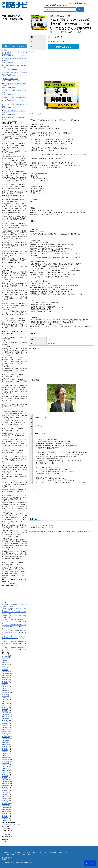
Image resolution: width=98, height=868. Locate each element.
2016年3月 (5, 821)
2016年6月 (5, 815)
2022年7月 (5, 679)
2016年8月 (5, 811)
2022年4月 (5, 685)
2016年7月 (5, 813)
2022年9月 (5, 675)
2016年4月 (5, 819)
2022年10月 (5, 674)
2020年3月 (5, 731)
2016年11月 (5, 806)
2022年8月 (5, 677)
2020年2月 (5, 733)
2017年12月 (5, 782)
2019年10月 (5, 741)
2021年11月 (5, 694)
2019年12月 (5, 737)
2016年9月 (5, 809)
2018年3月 (5, 776)
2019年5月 (5, 750)
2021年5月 (5, 705)
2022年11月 (5, 672)
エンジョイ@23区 (16, 81)
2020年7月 (5, 724)
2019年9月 (5, 742)
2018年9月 (5, 765)
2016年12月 (5, 804)
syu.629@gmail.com (41, 426)
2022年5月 (5, 683)
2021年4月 (5, 707)
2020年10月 (5, 718)
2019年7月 (5, 746)
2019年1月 (5, 757)
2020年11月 (5, 716)
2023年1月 (5, 670)
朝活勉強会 (14, 87)
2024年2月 (5, 662)
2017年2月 (5, 800)
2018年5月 (5, 772)
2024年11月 (5, 655)
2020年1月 (5, 735)
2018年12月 (5, 759)
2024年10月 (5, 657)
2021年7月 (5, 702)
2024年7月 (5, 659)
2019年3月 (5, 754)
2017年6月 (5, 793)
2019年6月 (5, 748)
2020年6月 (5, 726)
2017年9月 (5, 787)
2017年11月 (5, 783)
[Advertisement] (15, 32)
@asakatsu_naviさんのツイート (11, 825)
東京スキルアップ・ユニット (18, 56)
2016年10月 (5, 808)
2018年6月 (5, 770)
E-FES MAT (14, 114)
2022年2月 (5, 689)
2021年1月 (5, 713)
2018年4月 (5, 774)
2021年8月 (5, 700)
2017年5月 (5, 795)
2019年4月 (5, 752)
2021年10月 (5, 696)
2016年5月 (5, 817)
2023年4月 (5, 666)
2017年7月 (5, 791)
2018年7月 (5, 769)
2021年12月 (5, 692)
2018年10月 (5, 763)
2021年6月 (5, 703)
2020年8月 (5, 722)
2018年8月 (5, 767)
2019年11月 (5, 739)
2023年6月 (5, 664)
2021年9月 (5, 698)
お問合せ (5, 860)
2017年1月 (5, 802)
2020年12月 (5, 715)
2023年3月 (5, 668)
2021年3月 (5, 709)
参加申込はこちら (64, 47)
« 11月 (4, 842)
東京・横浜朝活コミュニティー (18, 101)
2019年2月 (5, 756)
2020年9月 (5, 720)
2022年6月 (5, 681)
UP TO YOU (14, 121)
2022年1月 (5, 690)
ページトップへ (90, 863)
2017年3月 (5, 798)
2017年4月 (5, 796)
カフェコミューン (16, 62)
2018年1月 (5, 780)
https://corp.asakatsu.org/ (9, 583)
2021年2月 (5, 711)
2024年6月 (5, 661)
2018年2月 (5, 778)
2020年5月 (5, 728)
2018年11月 (5, 761)
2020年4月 (5, 729)
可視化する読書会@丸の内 (11, 79)
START (13, 108)
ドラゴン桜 (14, 69)
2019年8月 (5, 744)
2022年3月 (5, 687)
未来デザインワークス (17, 76)
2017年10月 (5, 785)
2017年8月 (5, 789)
